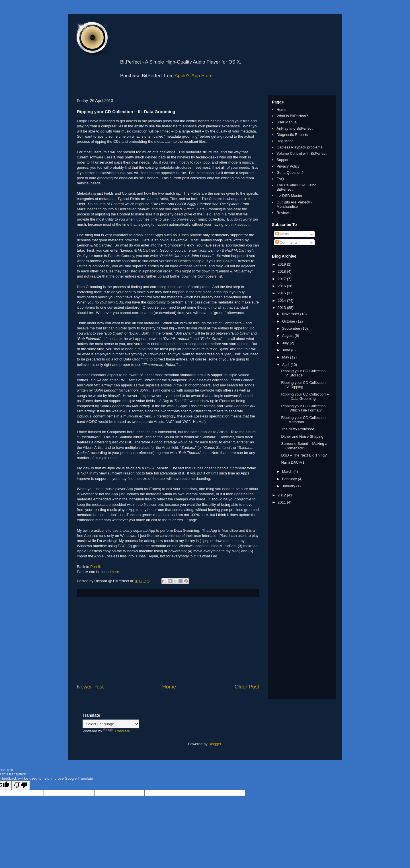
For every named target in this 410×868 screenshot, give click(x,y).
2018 (282, 271)
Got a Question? (290, 173)
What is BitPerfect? (292, 116)
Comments (286, 242)
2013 (282, 308)
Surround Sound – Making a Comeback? (304, 446)
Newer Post (90, 687)
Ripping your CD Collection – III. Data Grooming (305, 397)
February (290, 479)
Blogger (215, 744)
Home (169, 687)
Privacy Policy (288, 166)
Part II (95, 567)
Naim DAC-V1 (293, 462)
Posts (282, 234)
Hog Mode (285, 141)
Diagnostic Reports (292, 135)
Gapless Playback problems (299, 147)
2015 (282, 293)
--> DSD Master (289, 196)
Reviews (283, 213)
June (287, 350)
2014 (282, 300)
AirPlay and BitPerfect (294, 128)
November (291, 314)
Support (283, 160)
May (286, 357)
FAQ (280, 179)
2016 (282, 286)
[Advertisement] (168, 640)
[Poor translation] (21, 785)
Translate (116, 731)
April (286, 365)
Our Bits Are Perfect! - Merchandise (294, 204)
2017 (282, 279)
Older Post (247, 687)
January (289, 486)
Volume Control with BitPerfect (302, 153)
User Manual (287, 122)
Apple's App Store (194, 76)
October (289, 321)
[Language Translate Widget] (111, 724)
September (292, 328)
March (288, 471)
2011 (282, 502)
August (288, 336)
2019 (282, 264)
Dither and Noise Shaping (302, 436)
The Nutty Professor (298, 429)
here (115, 572)
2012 (282, 495)
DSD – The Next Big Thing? (304, 455)
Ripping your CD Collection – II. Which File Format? (305, 408)
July (286, 343)
